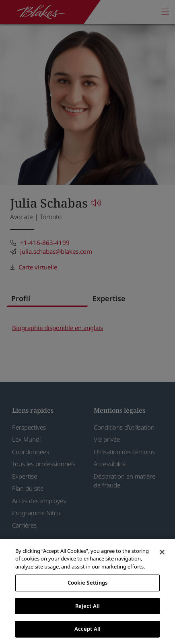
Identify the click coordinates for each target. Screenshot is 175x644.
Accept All (87, 629)
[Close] (162, 552)
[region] (87, 592)
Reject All (87, 606)
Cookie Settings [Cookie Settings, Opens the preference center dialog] (88, 583)
